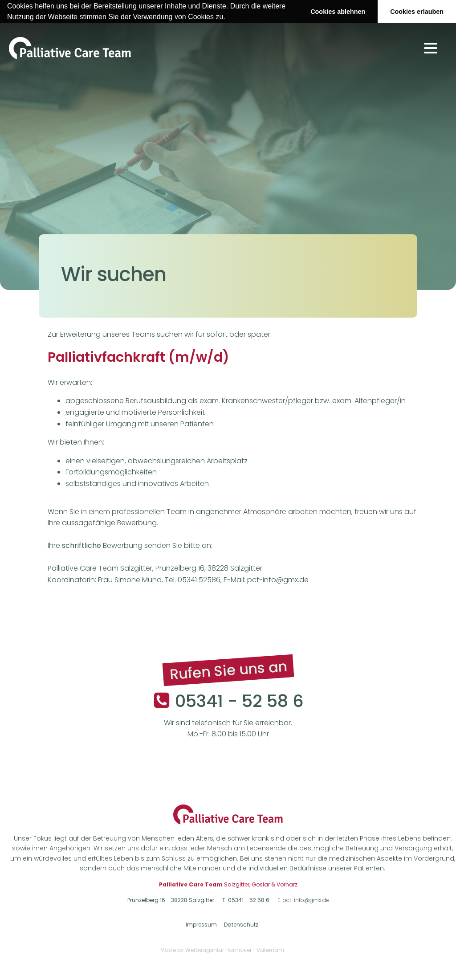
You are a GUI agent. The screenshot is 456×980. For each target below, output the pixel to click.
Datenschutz (241, 925)
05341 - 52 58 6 (239, 701)
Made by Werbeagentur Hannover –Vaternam (222, 950)
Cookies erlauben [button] (417, 12)
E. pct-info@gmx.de (303, 900)
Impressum (201, 925)
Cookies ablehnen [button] (338, 12)
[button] (228, 17)
